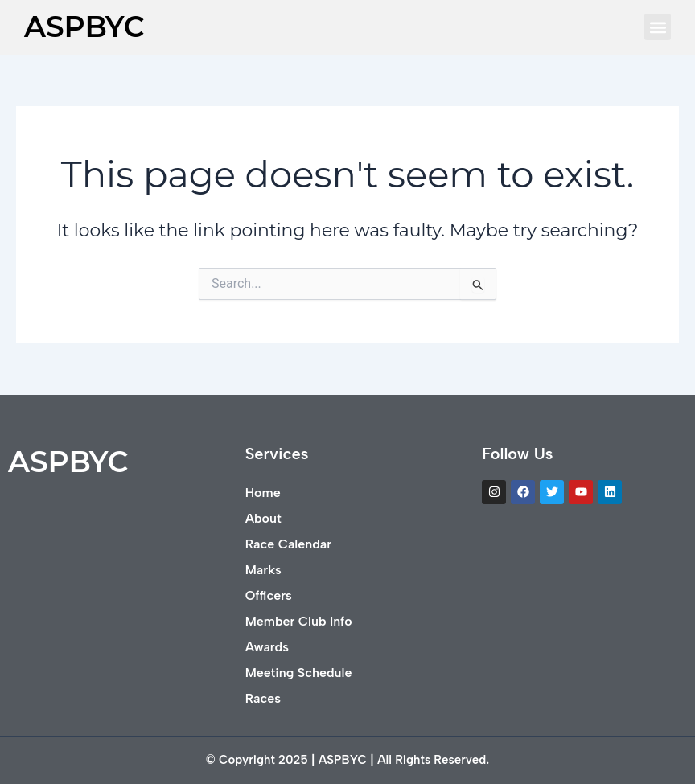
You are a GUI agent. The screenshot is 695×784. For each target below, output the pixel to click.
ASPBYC (84, 27)
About (263, 518)
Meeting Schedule (299, 673)
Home (263, 493)
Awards (267, 647)
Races (263, 698)
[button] (658, 27)
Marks (263, 570)
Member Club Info (299, 621)
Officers (269, 595)
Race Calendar (288, 544)
